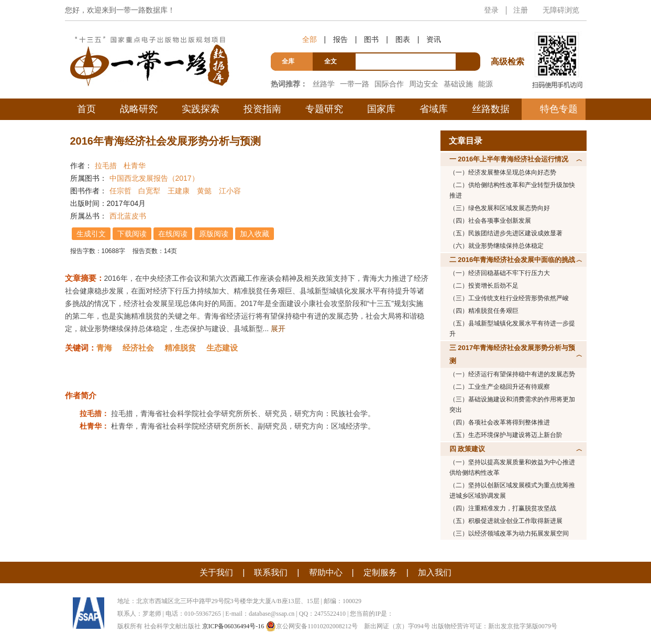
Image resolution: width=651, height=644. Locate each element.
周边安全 (424, 84)
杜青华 (135, 166)
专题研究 (324, 109)
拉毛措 (106, 166)
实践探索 (201, 109)
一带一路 (355, 84)
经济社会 (138, 348)
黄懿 (204, 191)
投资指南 (262, 109)
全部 (310, 39)
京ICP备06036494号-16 (233, 626)
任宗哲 (120, 191)
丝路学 (324, 84)
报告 (340, 39)
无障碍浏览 (561, 10)
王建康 (179, 191)
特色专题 (559, 109)
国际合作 (389, 84)
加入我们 (435, 572)
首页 (86, 109)
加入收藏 (255, 234)
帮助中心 (326, 572)
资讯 (434, 39)
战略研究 (139, 109)
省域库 (434, 109)
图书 (371, 39)
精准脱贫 (180, 348)
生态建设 (222, 348)
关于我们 (216, 572)
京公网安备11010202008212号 (312, 626)
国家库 (381, 109)
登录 (491, 10)
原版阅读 (214, 234)
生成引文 (92, 234)
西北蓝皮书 (128, 216)
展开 (278, 329)
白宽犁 (149, 191)
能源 (486, 84)
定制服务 (380, 572)
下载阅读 (133, 234)
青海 (104, 348)
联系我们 (271, 572)
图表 (403, 39)
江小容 (230, 191)
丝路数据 (491, 109)
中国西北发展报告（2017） (154, 178)
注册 (521, 10)
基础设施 (458, 84)
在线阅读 (173, 234)
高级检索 (509, 42)
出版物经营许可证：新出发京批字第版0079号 (494, 626)
